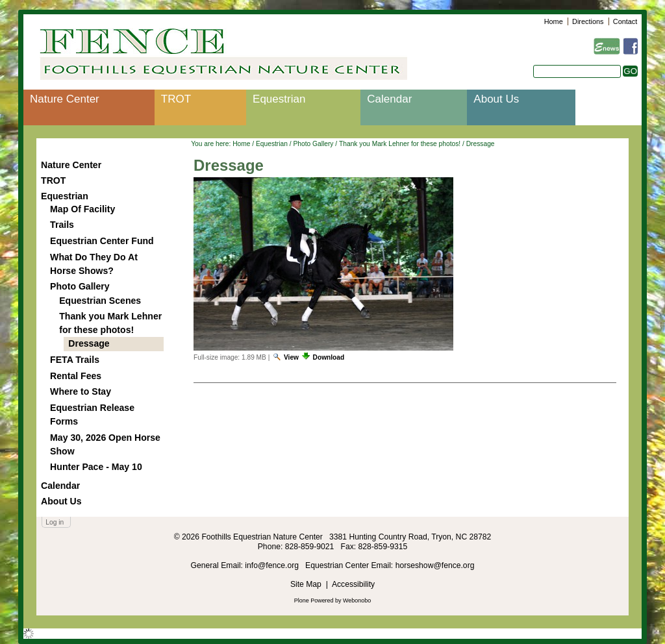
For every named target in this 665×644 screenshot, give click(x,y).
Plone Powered (314, 601)
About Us (496, 99)
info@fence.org (273, 565)
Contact (625, 21)
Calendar (389, 99)
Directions (588, 21)
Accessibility (353, 584)
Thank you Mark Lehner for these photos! (400, 144)
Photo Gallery (313, 144)
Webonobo (357, 601)
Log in (55, 522)
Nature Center (65, 99)
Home (554, 21)
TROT (176, 99)
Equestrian (279, 99)
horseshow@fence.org (435, 565)
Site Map (306, 584)
